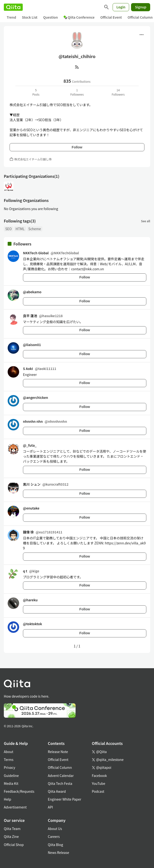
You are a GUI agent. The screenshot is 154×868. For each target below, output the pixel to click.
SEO (8, 229)
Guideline (11, 776)
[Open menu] (142, 35)
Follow (77, 147)
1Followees (77, 92)
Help (8, 799)
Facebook (99, 776)
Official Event (111, 17)
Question (51, 17)
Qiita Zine (11, 836)
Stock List (30, 17)
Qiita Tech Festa (60, 783)
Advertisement (15, 807)
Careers (54, 836)
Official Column (60, 767)
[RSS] (77, 67)
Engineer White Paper (65, 799)
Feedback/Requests (19, 791)
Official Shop (14, 845)
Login (121, 7)
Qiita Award (57, 791)
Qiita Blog (55, 845)
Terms (9, 759)
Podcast (98, 791)
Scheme (35, 229)
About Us (55, 829)
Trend (11, 17)
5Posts (36, 92)
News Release (58, 852)
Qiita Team (12, 829)
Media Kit (11, 783)
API (50, 807)
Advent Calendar (61, 776)
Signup (141, 7)
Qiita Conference (79, 17)
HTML (20, 229)
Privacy (9, 767)
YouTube (99, 783)
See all (146, 221)
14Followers (118, 92)
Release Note (58, 752)
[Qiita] (13, 7)
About (8, 752)
